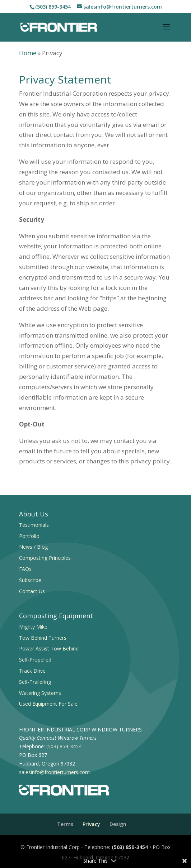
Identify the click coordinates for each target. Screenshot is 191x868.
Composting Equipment (56, 616)
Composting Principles (45, 558)
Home (28, 53)
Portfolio (29, 536)
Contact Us (32, 591)
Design (118, 824)
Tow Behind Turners (43, 638)
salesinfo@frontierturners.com (54, 772)
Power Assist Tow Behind (49, 648)
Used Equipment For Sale (48, 704)
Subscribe (30, 580)
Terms (65, 824)
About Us (34, 514)
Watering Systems (40, 693)
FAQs (25, 569)
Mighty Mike (33, 627)
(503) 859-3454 (53, 7)
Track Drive (32, 671)
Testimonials (34, 525)
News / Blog (33, 547)
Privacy (91, 824)
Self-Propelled (35, 660)
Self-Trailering (35, 682)
